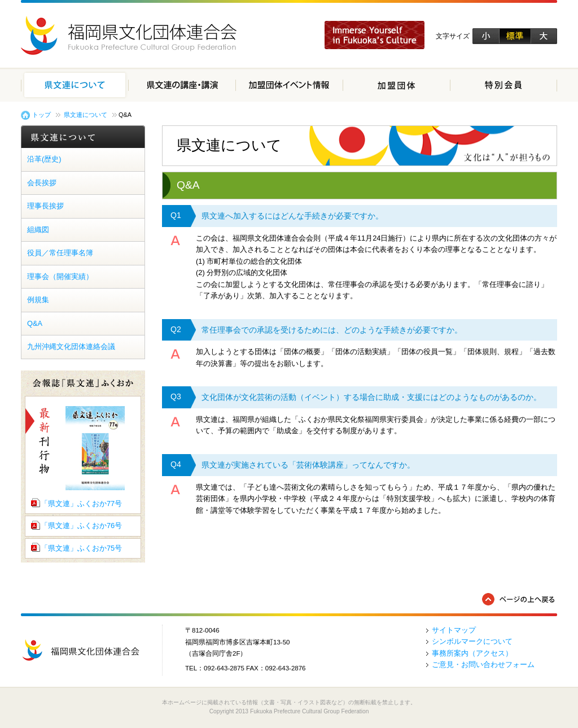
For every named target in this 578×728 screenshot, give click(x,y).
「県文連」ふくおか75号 (81, 548)
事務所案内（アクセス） (472, 653)
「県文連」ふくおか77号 (81, 504)
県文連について (86, 115)
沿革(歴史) (44, 159)
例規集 (38, 300)
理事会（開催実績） (60, 276)
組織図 (38, 230)
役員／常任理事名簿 (60, 253)
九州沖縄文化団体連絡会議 (71, 346)
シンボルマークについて (472, 641)
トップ (41, 115)
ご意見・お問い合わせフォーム (483, 664)
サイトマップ (454, 630)
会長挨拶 (42, 183)
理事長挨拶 (45, 206)
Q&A (35, 323)
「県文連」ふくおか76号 (81, 526)
